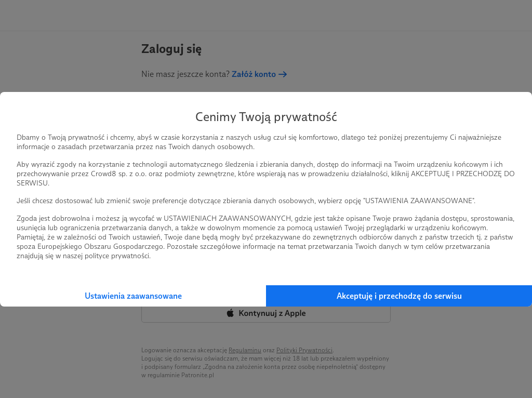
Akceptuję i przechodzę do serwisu (399, 296)
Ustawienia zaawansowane (133, 296)
